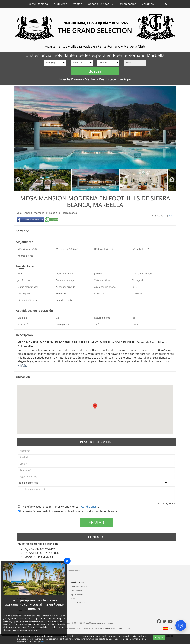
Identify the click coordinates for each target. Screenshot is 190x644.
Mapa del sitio (89, 628)
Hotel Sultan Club (78, 603)
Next (172, 180)
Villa (20, 213)
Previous (18, 180)
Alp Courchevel (77, 595)
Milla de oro (53, 213)
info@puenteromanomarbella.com (100, 623)
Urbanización (128, 4)
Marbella (39, 213)
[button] (95, 406)
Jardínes (148, 4)
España (28, 213)
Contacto (129, 628)
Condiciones (89, 507)
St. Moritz (74, 599)
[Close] (67, 561)
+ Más (22, 366)
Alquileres (60, 4)
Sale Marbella (76, 591)
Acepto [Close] (159, 637)
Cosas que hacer (100, 4)
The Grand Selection (79, 587)
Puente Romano (37, 4)
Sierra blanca (69, 213)
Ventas (77, 4)
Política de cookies (104, 628)
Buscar (95, 71)
